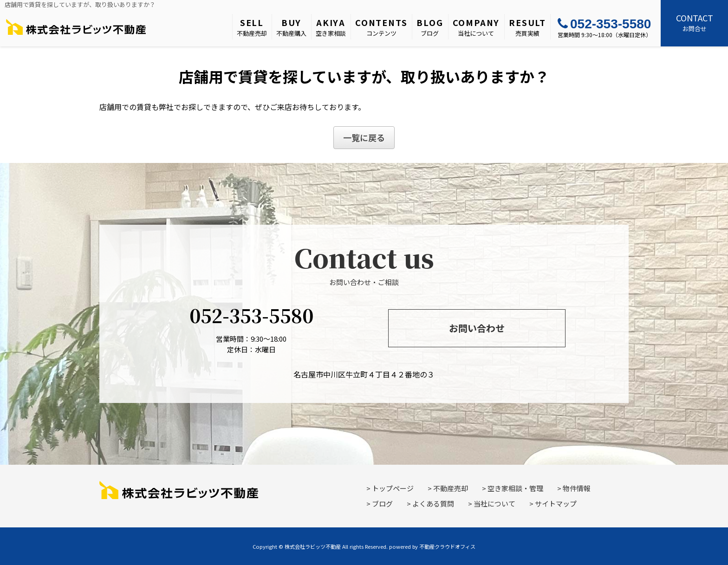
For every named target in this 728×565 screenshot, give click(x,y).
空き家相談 (331, 27)
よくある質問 (433, 503)
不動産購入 (291, 27)
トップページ (393, 488)
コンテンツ (381, 27)
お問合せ (694, 22)
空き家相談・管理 (515, 488)
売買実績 (527, 27)
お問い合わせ (477, 328)
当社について (476, 27)
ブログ (430, 27)
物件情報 (577, 488)
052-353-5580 (604, 24)
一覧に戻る (364, 137)
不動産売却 (252, 27)
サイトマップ (556, 503)
